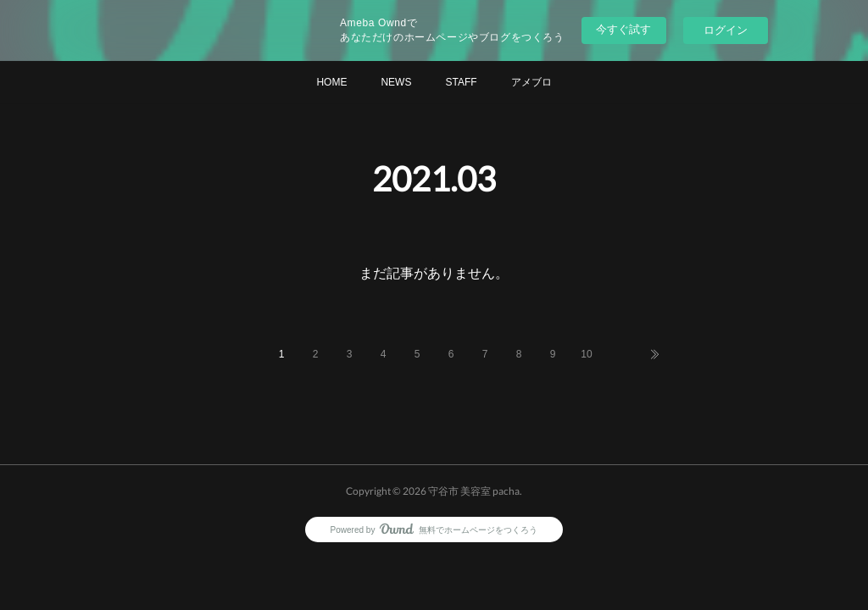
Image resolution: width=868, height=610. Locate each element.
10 (586, 354)
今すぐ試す (623, 29)
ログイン (726, 30)
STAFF (461, 82)
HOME (331, 82)
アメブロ (531, 82)
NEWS (396, 82)
